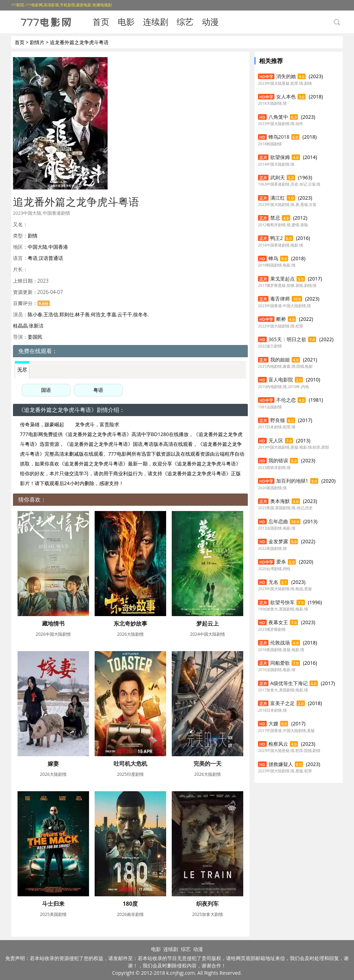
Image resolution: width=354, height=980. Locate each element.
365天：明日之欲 (287, 339)
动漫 (210, 22)
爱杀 (281, 562)
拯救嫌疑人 (281, 764)
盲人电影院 (281, 379)
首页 (101, 22)
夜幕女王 (278, 622)
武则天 (278, 177)
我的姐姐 (280, 360)
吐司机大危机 (130, 764)
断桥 (281, 319)
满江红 (278, 198)
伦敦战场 (280, 643)
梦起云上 (207, 623)
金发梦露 (278, 541)
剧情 (33, 236)
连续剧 (156, 22)
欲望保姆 (280, 157)
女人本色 (286, 96)
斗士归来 (53, 904)
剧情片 (37, 42)
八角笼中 (278, 117)
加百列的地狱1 (292, 481)
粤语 (98, 390)
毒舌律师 (280, 299)
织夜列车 (207, 904)
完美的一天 (207, 764)
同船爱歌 (280, 663)
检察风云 (278, 744)
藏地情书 (53, 623)
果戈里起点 (282, 279)
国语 (46, 390)
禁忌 (275, 218)
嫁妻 (53, 764)
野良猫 (278, 420)
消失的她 (286, 76)
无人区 (276, 440)
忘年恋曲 (278, 521)
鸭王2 (277, 238)
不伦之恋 (286, 400)
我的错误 (278, 460)
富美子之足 (282, 703)
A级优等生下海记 (289, 683)
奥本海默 (280, 501)
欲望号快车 (282, 602)
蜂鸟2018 (279, 137)
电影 (126, 22)
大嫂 (273, 723)
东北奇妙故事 (130, 623)
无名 (273, 582)
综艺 (185, 22)
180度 (130, 904)
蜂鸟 (273, 258)
